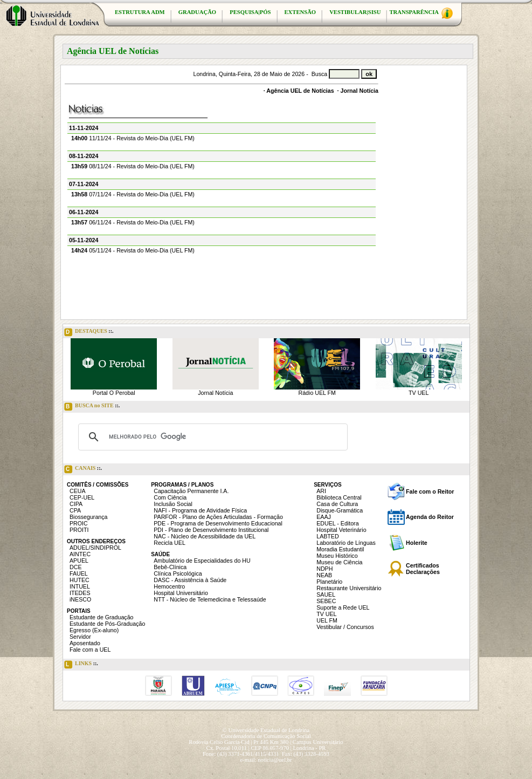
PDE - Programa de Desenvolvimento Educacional (218, 523)
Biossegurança (89, 517)
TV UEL (419, 393)
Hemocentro (169, 586)
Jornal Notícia (360, 91)
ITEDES (80, 593)
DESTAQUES (89, 332)
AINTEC (80, 554)
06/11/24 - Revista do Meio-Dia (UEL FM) (133, 222)
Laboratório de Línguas (346, 543)
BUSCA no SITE (92, 407)
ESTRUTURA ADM (140, 12)
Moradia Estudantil (340, 549)
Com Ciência (170, 497)
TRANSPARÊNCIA (421, 13)
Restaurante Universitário (349, 588)
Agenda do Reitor (430, 517)
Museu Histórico (337, 556)
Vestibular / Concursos (345, 627)
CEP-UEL (82, 497)
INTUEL (80, 586)
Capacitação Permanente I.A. (191, 491)
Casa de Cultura (337, 504)
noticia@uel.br (275, 760)
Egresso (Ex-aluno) (94, 630)
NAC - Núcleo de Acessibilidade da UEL (205, 536)
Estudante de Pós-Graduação (107, 624)
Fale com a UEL (90, 650)
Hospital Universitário (181, 593)
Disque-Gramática (340, 510)
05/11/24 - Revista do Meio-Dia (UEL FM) (133, 250)
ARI (321, 491)
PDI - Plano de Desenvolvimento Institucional (211, 530)
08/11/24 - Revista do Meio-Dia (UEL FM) (133, 166)
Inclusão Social (173, 504)
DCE (76, 567)
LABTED (327, 536)
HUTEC (80, 580)
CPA (75, 510)
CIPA (76, 504)
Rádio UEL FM (317, 393)
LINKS (81, 665)
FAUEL (79, 573)
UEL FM (327, 620)
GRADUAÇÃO (197, 12)
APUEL (79, 561)
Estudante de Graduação (102, 617)
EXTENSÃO (300, 12)
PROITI (79, 530)
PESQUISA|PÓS (250, 12)
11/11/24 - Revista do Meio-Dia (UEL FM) (133, 138)
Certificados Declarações (423, 569)
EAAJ (324, 517)
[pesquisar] (211, 437)
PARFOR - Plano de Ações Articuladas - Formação (218, 517)
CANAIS (83, 469)
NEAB (324, 575)
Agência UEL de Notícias (300, 91)
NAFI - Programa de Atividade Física (200, 510)
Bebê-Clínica (170, 567)
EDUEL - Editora (337, 523)
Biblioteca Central (339, 497)
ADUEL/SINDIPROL (95, 548)
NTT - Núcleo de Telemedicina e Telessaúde (210, 599)
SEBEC (326, 601)
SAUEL (326, 594)
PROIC (79, 523)
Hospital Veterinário (341, 530)
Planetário (329, 582)
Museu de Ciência (339, 562)
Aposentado (85, 643)
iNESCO (80, 599)
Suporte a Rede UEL (343, 607)
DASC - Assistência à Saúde (190, 580)
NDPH (324, 569)
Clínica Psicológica (178, 573)
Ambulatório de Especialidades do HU (202, 561)
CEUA (78, 491)
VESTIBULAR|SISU (355, 12)
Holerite (417, 543)
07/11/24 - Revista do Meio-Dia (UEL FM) (133, 194)
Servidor (80, 637)
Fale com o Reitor (430, 491)
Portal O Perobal (114, 393)
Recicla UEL (170, 543)
